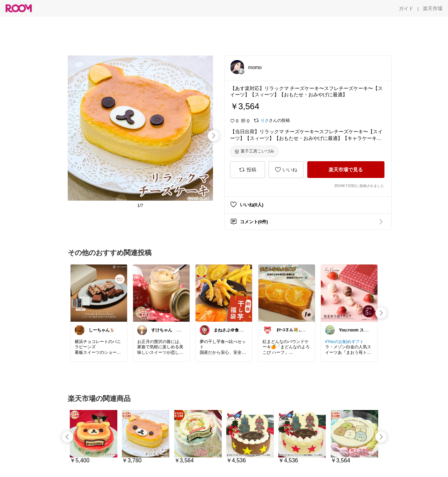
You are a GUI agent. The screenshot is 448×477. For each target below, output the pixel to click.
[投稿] (248, 170)
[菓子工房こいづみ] (254, 151)
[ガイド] (406, 8)
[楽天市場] (433, 8)
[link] (99, 293)
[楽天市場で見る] (346, 170)
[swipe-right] (213, 136)
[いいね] (286, 170)
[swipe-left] (67, 437)
